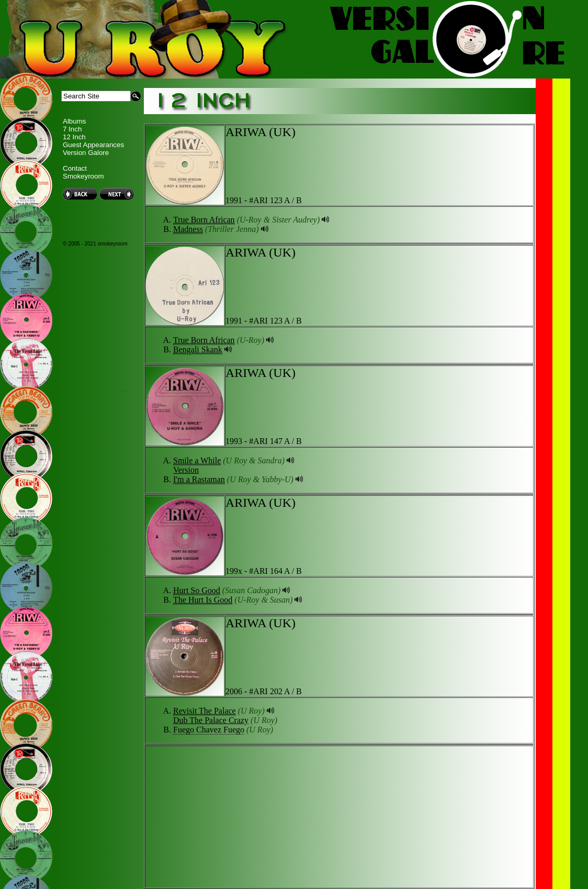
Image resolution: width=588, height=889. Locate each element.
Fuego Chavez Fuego (209, 730)
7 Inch (72, 129)
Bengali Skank (198, 349)
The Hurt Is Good (203, 600)
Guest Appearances (93, 145)
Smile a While (197, 460)
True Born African (204, 220)
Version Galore (86, 153)
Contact (75, 168)
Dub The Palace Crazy (211, 720)
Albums (74, 121)
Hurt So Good (197, 590)
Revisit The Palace (205, 711)
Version (186, 470)
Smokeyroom (83, 176)
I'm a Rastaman (199, 479)
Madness (188, 229)
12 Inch (74, 137)
